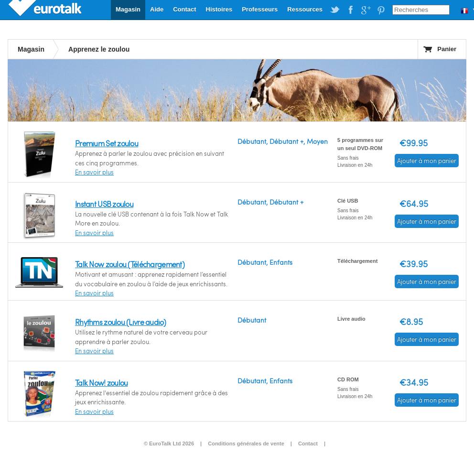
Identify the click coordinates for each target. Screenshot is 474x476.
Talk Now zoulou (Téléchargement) (130, 264)
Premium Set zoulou (107, 143)
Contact (184, 9)
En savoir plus (94, 172)
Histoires (219, 9)
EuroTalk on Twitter (335, 10)
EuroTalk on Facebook (350, 10)
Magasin (128, 9)
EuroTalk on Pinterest (381, 10)
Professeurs (260, 9)
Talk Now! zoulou (101, 383)
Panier (447, 49)
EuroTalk (46, 10)
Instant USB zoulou (104, 204)
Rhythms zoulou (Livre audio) (120, 322)
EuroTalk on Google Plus (366, 10)
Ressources (305, 9)
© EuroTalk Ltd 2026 (169, 444)
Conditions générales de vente (246, 444)
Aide (157, 9)
